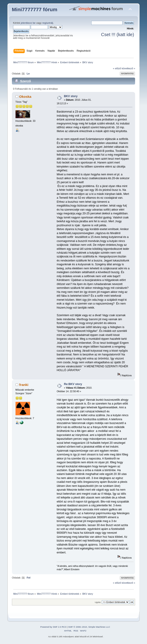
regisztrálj (48, 23)
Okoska (25, 97)
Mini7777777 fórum (35, 10)
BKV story (71, 96)
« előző (117, 68)
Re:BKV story (73, 384)
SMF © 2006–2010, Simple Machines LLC (89, 627)
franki (24, 385)
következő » (128, 68)
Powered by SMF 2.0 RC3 (53, 627)
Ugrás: (98, 602)
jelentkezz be (28, 23)
